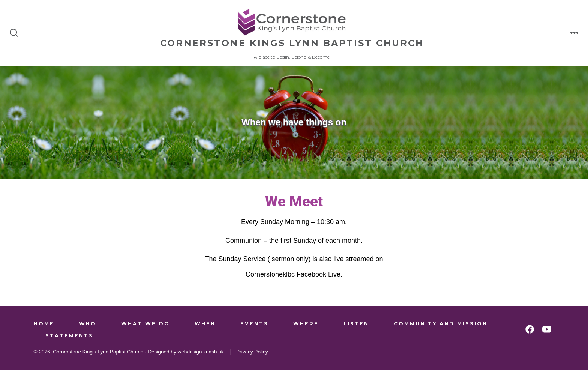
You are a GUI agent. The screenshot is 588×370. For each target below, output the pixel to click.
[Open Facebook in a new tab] (530, 329)
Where (306, 324)
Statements (69, 336)
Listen (356, 324)
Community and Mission (441, 324)
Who (88, 324)
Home (44, 324)
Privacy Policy (252, 352)
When (205, 324)
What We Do (145, 324)
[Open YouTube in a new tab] (547, 329)
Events (254, 324)
